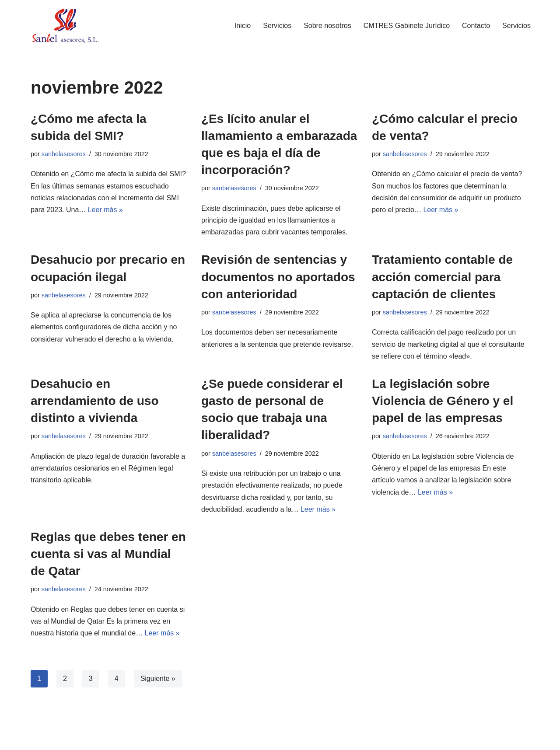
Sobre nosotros (327, 26)
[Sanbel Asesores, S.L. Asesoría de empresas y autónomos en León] (65, 26)
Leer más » (105, 210)
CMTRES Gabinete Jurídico (407, 26)
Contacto (476, 26)
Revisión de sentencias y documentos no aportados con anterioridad (278, 277)
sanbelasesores (64, 154)
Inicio (243, 26)
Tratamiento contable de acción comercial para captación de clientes (442, 277)
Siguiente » (158, 678)
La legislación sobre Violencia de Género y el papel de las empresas (443, 401)
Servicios (277, 26)
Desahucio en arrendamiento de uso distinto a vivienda (95, 401)
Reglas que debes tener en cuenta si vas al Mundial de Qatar (108, 554)
